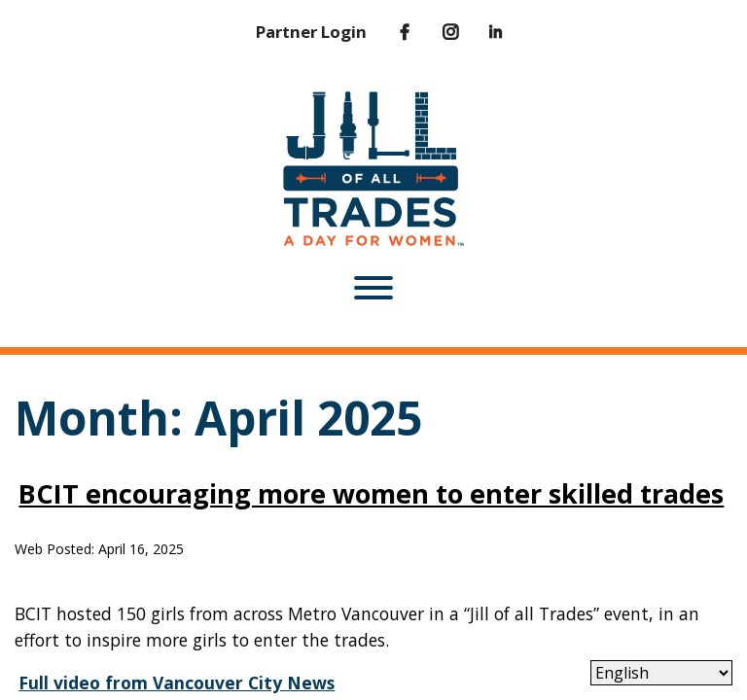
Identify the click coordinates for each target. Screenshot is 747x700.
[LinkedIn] (482, 32)
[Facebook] (390, 32)
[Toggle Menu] (373, 288)
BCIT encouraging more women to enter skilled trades (371, 493)
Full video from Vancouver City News (177, 682)
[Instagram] (437, 32)
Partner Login (311, 32)
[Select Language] (661, 673)
